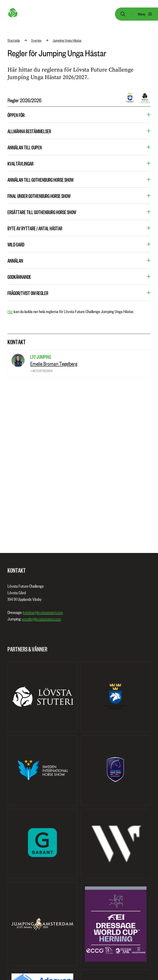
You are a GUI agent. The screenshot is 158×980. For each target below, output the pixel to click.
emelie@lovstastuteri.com (42, 619)
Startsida (14, 40)
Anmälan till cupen (25, 147)
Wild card (16, 244)
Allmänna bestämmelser (29, 131)
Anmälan (15, 261)
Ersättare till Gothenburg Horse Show (42, 212)
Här (10, 312)
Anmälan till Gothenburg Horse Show (40, 180)
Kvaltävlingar (20, 163)
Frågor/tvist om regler (28, 293)
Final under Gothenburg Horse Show (39, 196)
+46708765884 (41, 371)
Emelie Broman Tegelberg (54, 364)
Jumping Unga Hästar (67, 40)
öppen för (16, 115)
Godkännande (19, 277)
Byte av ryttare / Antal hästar (35, 228)
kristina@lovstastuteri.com (43, 612)
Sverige (36, 40)
